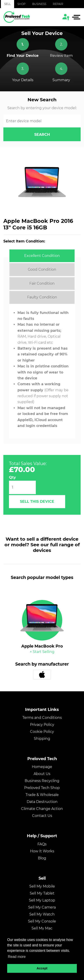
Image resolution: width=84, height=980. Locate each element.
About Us (42, 774)
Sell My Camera (42, 907)
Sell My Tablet (42, 893)
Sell (8, 4)
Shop (22, 4)
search (42, 135)
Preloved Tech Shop (42, 788)
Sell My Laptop (42, 900)
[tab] (42, 256)
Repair (58, 4)
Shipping (42, 739)
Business (39, 4)
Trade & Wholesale (42, 795)
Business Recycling (42, 781)
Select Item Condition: (24, 241)
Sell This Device (37, 502)
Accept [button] (42, 968)
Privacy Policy (42, 725)
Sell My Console (42, 921)
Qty (12, 477)
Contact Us (42, 816)
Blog (42, 858)
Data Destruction (42, 802)
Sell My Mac (42, 928)
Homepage (42, 767)
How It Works (42, 851)
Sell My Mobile (42, 886)
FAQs (42, 844)
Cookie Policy (42, 732)
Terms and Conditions (42, 718)
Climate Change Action (42, 809)
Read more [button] (17, 957)
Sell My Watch (42, 914)
